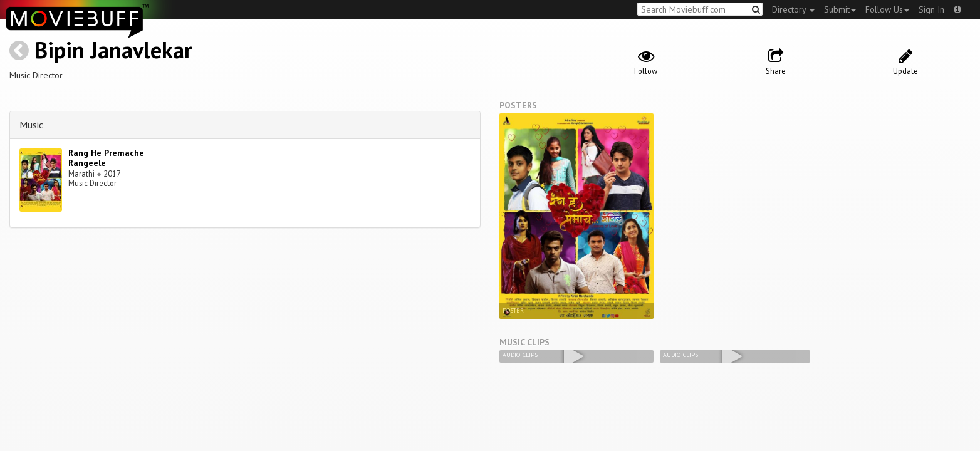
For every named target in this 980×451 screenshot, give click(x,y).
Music (31, 125)
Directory (793, 9)
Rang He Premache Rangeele (106, 158)
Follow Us (887, 9)
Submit (840, 9)
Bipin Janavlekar (113, 50)
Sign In (931, 9)
